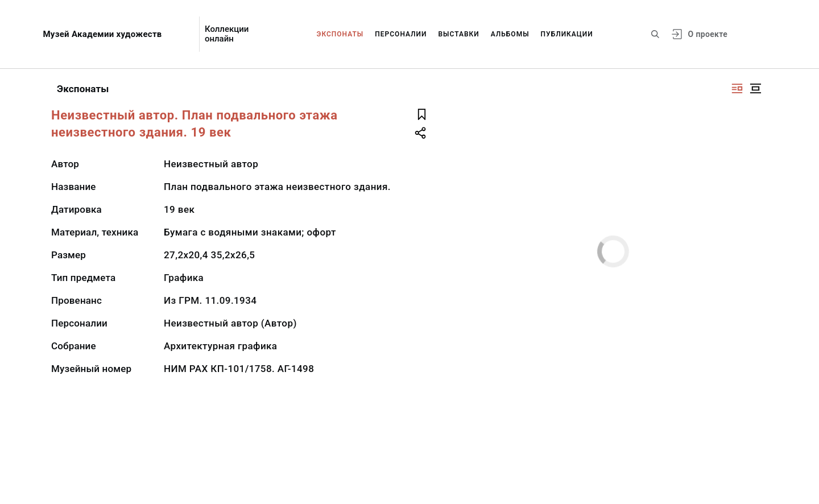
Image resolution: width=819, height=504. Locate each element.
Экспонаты (340, 34)
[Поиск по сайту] (655, 34)
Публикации (567, 34)
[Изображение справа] (737, 88)
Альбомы (510, 34)
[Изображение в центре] (755, 88)
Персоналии (401, 34)
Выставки (458, 34)
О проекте (708, 34)
